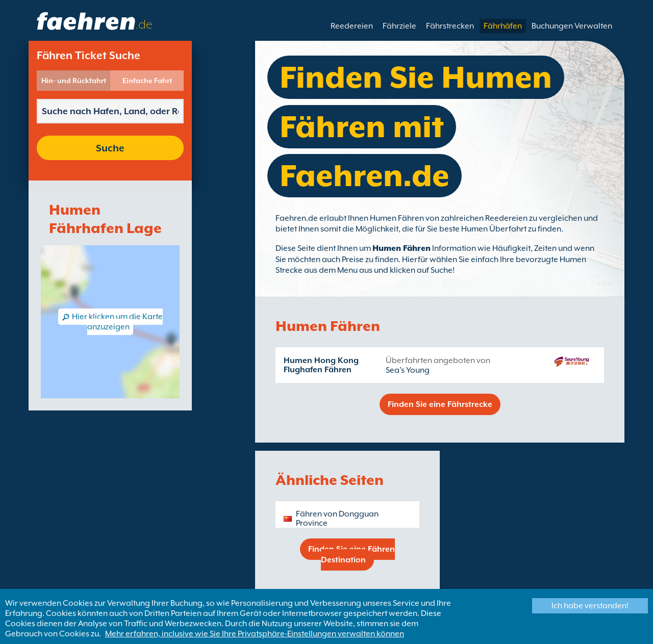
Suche (110, 148)
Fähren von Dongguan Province (337, 519)
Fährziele (399, 26)
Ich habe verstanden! (590, 606)
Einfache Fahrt (147, 81)
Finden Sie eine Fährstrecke (440, 404)
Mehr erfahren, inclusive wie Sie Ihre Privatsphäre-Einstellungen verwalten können (255, 634)
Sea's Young (408, 370)
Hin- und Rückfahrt (74, 81)
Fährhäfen (503, 26)
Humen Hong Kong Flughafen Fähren (321, 365)
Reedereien (352, 26)
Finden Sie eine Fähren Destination (351, 555)
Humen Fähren (401, 248)
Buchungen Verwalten (572, 26)
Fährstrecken (450, 26)
